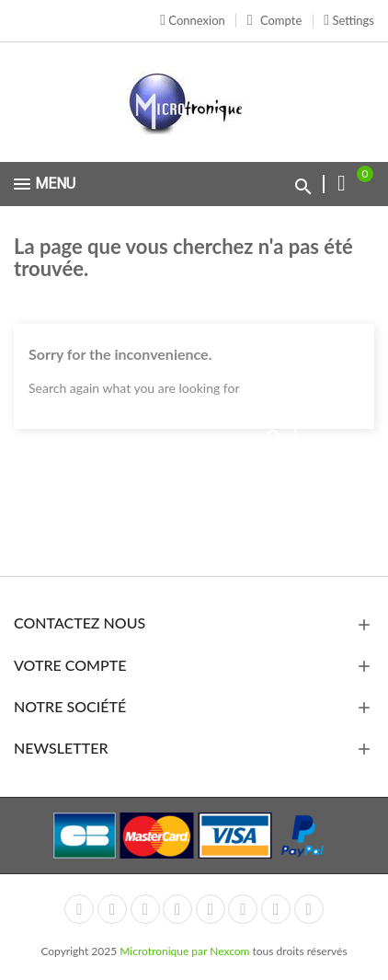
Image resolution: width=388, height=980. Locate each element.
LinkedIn (309, 909)
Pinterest (211, 909)
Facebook (79, 909)
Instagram (276, 909)
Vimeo (243, 909)
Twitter (112, 909)
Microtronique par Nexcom (186, 951)
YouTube (177, 909)
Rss (145, 909)
